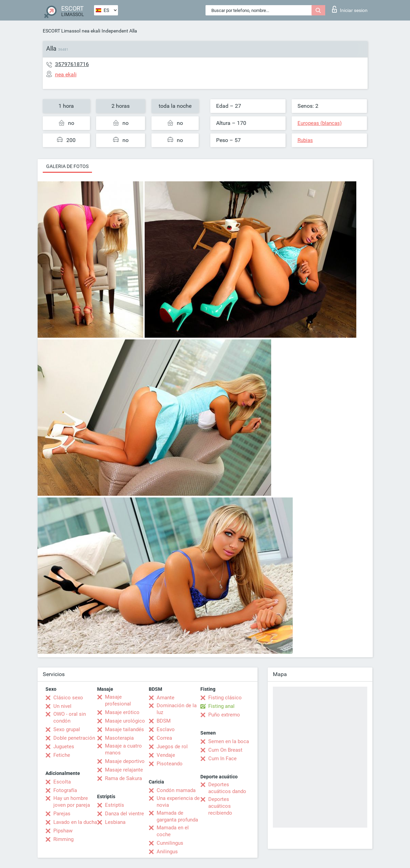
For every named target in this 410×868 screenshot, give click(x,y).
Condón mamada (176, 790)
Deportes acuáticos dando (227, 788)
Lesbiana (115, 822)
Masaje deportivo (125, 761)
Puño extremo (224, 715)
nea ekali (91, 31)
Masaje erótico (122, 712)
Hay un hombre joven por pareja (72, 802)
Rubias (305, 140)
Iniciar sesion (350, 9)
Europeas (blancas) (320, 123)
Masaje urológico (125, 721)
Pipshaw (63, 831)
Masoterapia (119, 738)
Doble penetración (74, 738)
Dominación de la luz (177, 709)
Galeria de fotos (67, 166)
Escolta (62, 782)
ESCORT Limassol (62, 31)
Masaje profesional (118, 700)
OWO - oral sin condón (70, 717)
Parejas (62, 814)
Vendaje (166, 755)
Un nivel (62, 706)
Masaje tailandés (124, 729)
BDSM (164, 721)
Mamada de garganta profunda (177, 816)
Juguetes (64, 747)
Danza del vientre (124, 814)
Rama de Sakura (123, 778)
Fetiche (62, 755)
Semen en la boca (229, 741)
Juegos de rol (172, 747)
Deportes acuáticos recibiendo (220, 806)
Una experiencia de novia (178, 802)
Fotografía (65, 790)
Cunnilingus (170, 843)
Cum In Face (222, 759)
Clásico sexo (68, 698)
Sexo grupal (67, 729)
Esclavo (166, 729)
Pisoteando (170, 764)
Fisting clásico (225, 698)
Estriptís (115, 805)
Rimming (63, 839)
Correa (164, 738)
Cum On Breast (225, 750)
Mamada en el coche (173, 831)
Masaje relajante (124, 770)
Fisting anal (221, 706)
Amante (166, 698)
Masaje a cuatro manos (123, 749)
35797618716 (72, 64)
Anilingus (167, 852)
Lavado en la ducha (75, 822)
